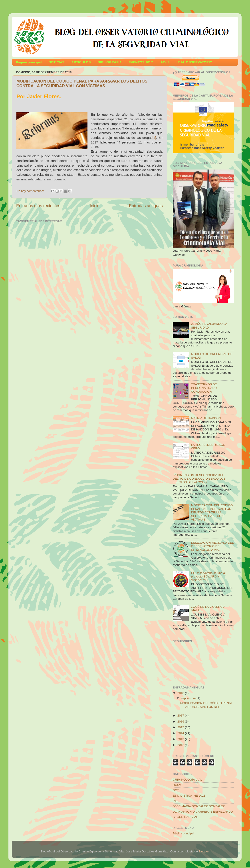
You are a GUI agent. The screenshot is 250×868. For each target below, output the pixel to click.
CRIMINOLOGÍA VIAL (187, 780)
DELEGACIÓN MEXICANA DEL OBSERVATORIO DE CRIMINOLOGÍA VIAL (212, 546)
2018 (181, 693)
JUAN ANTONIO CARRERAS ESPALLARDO (203, 812)
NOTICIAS (57, 62)
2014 (181, 733)
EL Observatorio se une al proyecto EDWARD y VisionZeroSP (208, 576)
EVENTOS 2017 (141, 62)
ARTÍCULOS (81, 62)
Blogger (204, 851)
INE (175, 801)
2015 (181, 727)
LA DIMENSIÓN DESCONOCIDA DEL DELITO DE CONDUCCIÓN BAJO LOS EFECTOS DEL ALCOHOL (199, 479)
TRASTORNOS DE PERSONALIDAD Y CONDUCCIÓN (204, 388)
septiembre (189, 698)
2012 (181, 745)
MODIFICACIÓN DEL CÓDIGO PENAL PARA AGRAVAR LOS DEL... (206, 705)
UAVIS (165, 62)
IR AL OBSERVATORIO (194, 62)
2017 (181, 716)
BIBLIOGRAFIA (110, 62)
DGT (176, 790)
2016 (181, 722)
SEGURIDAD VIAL (185, 817)
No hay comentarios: (31, 191)
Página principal (29, 62)
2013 (181, 739)
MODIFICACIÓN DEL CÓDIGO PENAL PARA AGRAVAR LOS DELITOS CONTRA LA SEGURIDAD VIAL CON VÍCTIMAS (82, 84)
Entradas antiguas (146, 206)
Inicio (95, 206)
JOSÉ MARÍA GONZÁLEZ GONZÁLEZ (199, 806)
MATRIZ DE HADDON (206, 418)
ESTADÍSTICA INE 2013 (189, 796)
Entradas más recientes (38, 206)
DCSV (177, 785)
